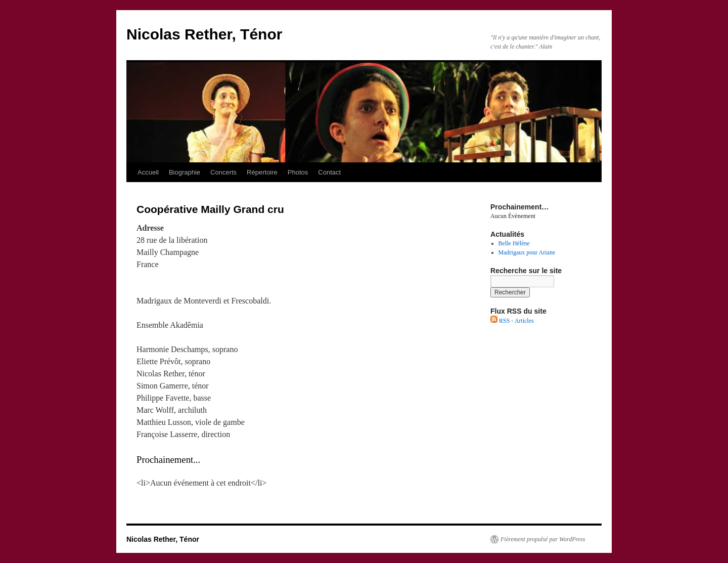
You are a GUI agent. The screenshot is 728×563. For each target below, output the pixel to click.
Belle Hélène (514, 243)
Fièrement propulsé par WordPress (543, 539)
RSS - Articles (512, 321)
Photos (298, 172)
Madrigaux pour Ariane (527, 252)
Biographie (185, 172)
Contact (329, 172)
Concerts (223, 172)
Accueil (148, 172)
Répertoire (262, 172)
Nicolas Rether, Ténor (204, 34)
